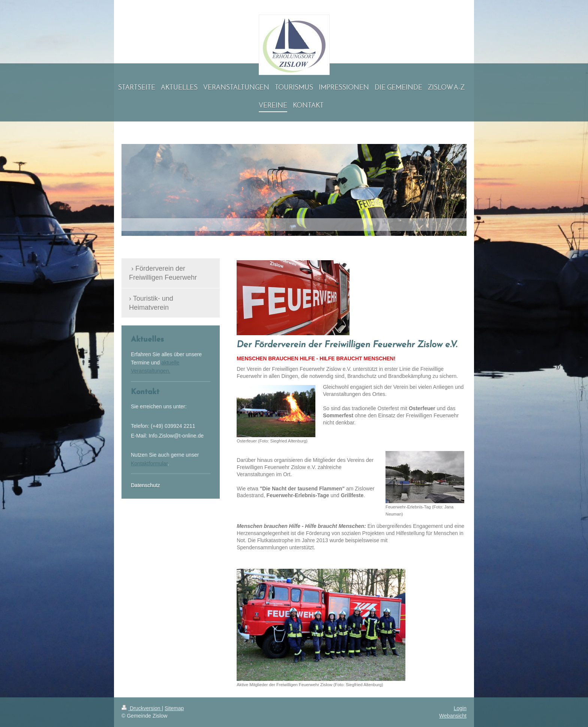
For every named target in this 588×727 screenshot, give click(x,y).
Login (460, 708)
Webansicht (453, 716)
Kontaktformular (149, 463)
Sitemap (174, 708)
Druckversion (142, 708)
